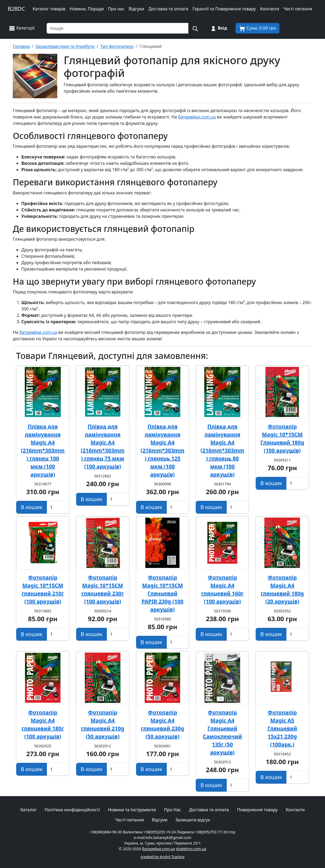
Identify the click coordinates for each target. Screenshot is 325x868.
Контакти (269, 9)
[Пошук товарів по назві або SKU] (118, 28)
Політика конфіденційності (72, 810)
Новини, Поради (87, 9)
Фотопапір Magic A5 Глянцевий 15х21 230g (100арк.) (282, 728)
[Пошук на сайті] (195, 28)
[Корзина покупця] (257, 28)
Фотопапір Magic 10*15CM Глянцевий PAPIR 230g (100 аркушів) (162, 593)
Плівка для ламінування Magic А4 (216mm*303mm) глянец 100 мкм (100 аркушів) (43, 450)
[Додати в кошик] (32, 507)
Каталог (28, 810)
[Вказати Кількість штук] (58, 507)
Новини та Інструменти (132, 810)
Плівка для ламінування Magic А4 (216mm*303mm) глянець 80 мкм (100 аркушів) (222, 450)
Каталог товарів (49, 9)
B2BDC (16, 9)
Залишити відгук (193, 820)
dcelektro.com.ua (191, 849)
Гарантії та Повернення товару (224, 9)
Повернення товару (257, 810)
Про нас (116, 9)
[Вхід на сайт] (219, 28)
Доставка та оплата (168, 9)
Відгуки (136, 9)
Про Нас (173, 810)
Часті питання (298, 9)
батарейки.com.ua (197, 117)
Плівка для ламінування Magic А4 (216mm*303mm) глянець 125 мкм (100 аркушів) (162, 450)
